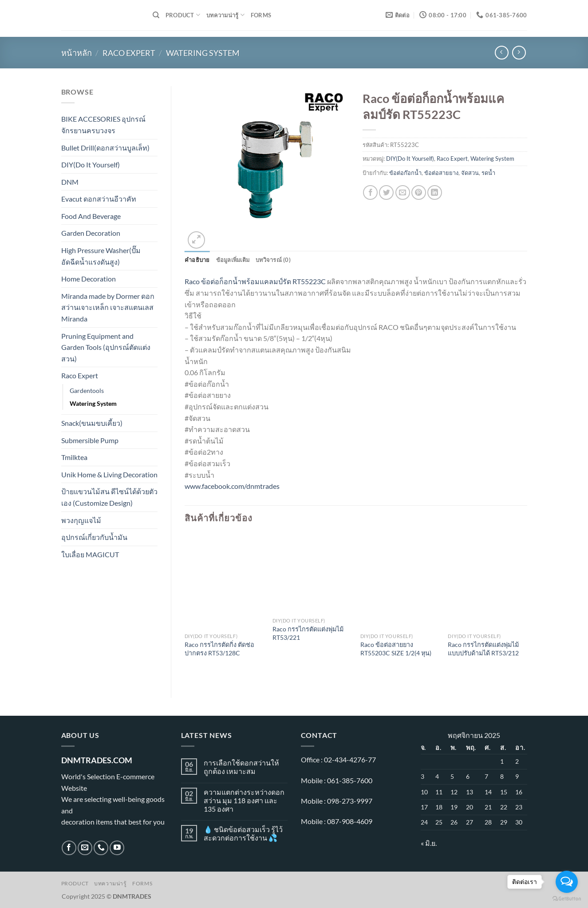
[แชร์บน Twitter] (386, 192)
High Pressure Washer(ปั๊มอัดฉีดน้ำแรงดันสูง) (101, 256)
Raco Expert (129, 53)
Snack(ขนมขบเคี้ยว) (92, 423)
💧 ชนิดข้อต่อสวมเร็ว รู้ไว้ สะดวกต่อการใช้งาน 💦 (243, 833)
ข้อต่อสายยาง (441, 173)
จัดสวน (470, 173)
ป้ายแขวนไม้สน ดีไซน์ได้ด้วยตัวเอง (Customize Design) (109, 497)
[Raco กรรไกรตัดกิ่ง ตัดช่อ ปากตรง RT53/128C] (224, 582)
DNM (70, 182)
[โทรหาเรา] (101, 848)
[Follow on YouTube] (117, 848)
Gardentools (87, 391)
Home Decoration (89, 279)
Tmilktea (74, 457)
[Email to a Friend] (403, 192)
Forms (261, 15)
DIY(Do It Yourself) (91, 165)
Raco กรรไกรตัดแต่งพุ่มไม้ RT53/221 (308, 633)
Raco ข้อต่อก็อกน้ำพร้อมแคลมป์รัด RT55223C (255, 281)
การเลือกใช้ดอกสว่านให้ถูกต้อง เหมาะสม (241, 767)
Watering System (203, 53)
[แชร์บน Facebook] (370, 192)
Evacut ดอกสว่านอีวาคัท (99, 199)
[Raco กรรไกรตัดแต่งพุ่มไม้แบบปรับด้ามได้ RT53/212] (487, 582)
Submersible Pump (90, 440)
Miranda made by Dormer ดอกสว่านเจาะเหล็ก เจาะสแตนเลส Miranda (108, 307)
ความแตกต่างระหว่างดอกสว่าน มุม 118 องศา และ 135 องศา (244, 800)
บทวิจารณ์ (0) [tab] (273, 260)
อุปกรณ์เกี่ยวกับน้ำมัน (94, 537)
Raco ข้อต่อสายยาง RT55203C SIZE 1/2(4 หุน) (396, 649)
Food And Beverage (91, 216)
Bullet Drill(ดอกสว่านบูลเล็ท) (105, 148)
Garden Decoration (91, 233)
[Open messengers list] (567, 882)
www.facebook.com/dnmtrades (232, 486)
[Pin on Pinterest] (419, 192)
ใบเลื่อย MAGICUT (90, 554)
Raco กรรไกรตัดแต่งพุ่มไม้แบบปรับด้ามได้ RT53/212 (483, 649)
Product (183, 15)
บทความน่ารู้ (225, 15)
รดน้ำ (488, 173)
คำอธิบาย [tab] (197, 260)
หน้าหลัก (77, 53)
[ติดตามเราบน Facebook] (69, 848)
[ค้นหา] (156, 15)
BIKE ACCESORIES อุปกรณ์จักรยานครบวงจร (103, 125)
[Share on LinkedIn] (435, 192)
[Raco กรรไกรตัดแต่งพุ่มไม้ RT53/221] (312, 574)
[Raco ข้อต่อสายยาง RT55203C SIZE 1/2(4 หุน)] (400, 582)
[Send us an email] (85, 848)
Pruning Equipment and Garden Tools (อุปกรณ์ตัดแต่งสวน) (106, 347)
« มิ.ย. (429, 843)
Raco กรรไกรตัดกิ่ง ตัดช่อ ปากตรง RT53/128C (219, 649)
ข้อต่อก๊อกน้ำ (405, 173)
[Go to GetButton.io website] (567, 899)
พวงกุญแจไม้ (81, 520)
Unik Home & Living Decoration (109, 474)
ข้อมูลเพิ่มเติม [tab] (233, 260)
